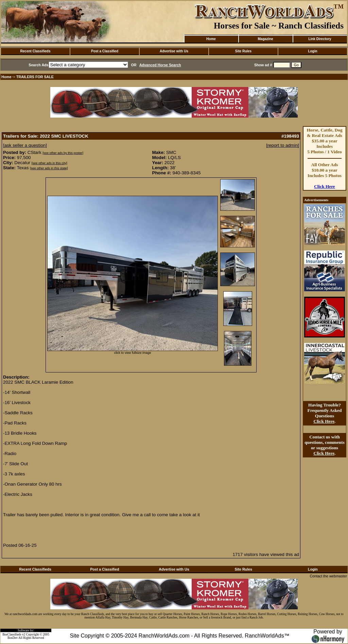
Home (211, 39)
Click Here (325, 186)
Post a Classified (105, 51)
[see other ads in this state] (49, 168)
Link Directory (320, 39)
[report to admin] (283, 145)
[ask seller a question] (25, 145)
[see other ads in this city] (49, 163)
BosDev (13, 638)
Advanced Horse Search (160, 65)
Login (312, 51)
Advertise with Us (174, 51)
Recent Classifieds (36, 51)
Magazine (265, 39)
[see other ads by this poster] (63, 153)
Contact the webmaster (328, 576)
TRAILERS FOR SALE (35, 77)
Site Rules (243, 51)
